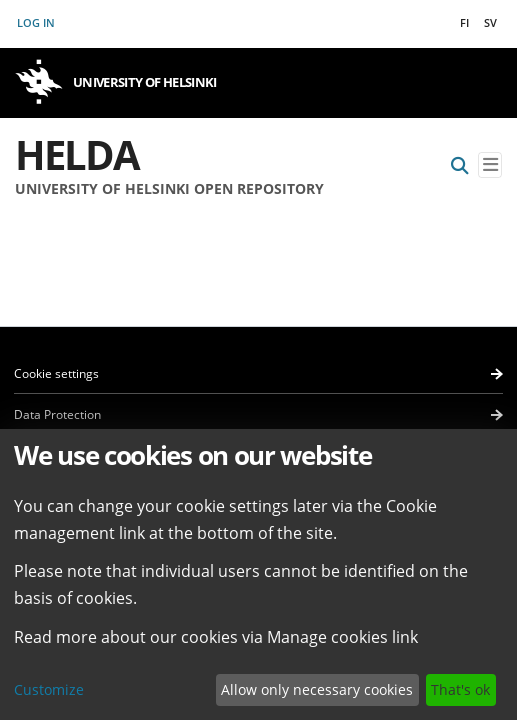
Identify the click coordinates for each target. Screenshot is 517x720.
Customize (49, 689)
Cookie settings (56, 373)
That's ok (460, 689)
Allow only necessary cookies (317, 689)
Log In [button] (37, 22)
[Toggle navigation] (490, 165)
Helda (77, 154)
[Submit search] (460, 165)
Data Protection (57, 414)
